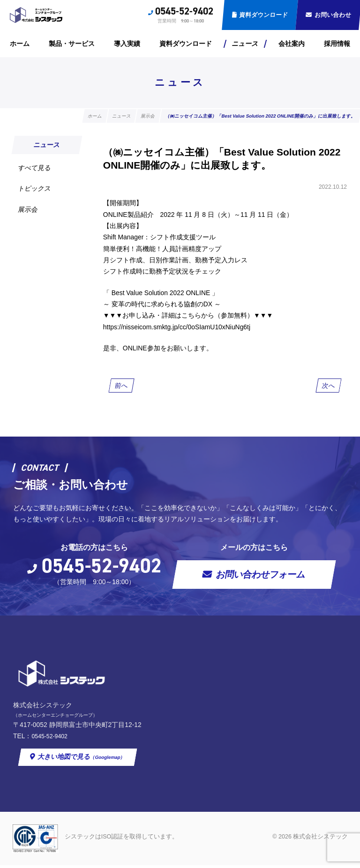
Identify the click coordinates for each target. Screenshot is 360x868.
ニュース (245, 44)
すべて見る (34, 168)
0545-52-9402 (184, 11)
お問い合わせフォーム (261, 576)
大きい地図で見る (184, 760)
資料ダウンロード (263, 15)
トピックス (34, 189)
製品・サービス (72, 44)
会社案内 (292, 44)
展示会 (28, 209)
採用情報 (337, 44)
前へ (121, 386)
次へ (329, 386)
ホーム (20, 44)
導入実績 (127, 44)
